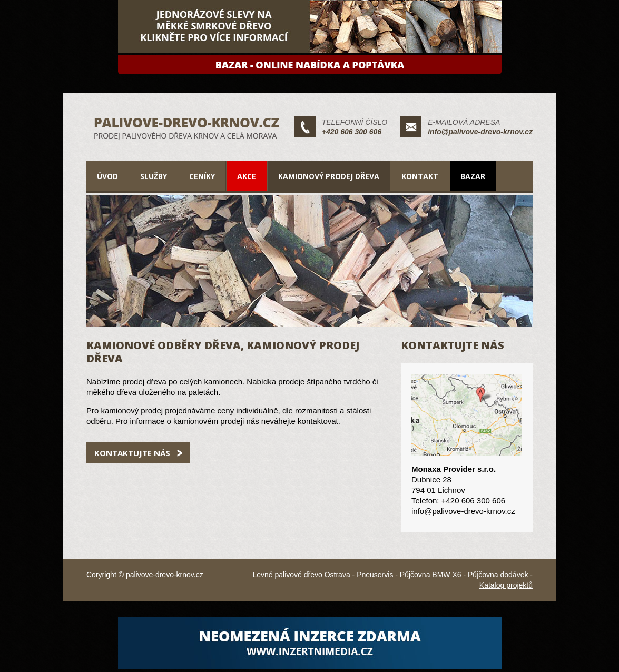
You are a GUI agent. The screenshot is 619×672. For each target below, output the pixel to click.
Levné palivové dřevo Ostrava (301, 575)
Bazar (473, 176)
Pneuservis (375, 575)
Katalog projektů (506, 585)
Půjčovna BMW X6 (431, 575)
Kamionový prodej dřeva (329, 176)
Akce (247, 176)
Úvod (107, 176)
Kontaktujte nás (132, 453)
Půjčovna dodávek (498, 575)
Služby (154, 176)
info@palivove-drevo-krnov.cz (480, 132)
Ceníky (202, 176)
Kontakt (420, 176)
